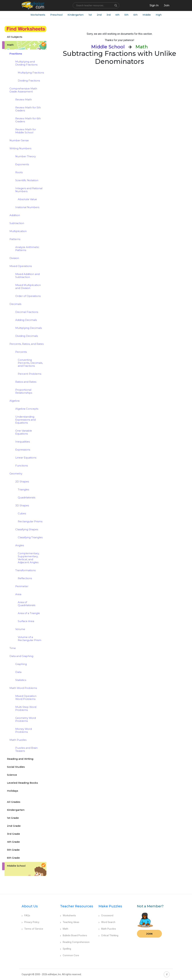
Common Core (70, 955)
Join (149, 934)
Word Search (107, 922)
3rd (108, 15)
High (159, 15)
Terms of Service (32, 929)
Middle (147, 15)
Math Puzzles (107, 929)
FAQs (26, 915)
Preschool (56, 15)
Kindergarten (76, 15)
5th (127, 15)
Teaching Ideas (70, 922)
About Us (30, 906)
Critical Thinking (108, 935)
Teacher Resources (77, 906)
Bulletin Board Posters (74, 935)
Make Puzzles (110, 906)
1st (90, 15)
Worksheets (38, 15)
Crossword (106, 915)
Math (64, 929)
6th (136, 15)
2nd (99, 15)
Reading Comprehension (75, 942)
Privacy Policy (30, 922)
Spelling (66, 949)
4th (118, 15)
